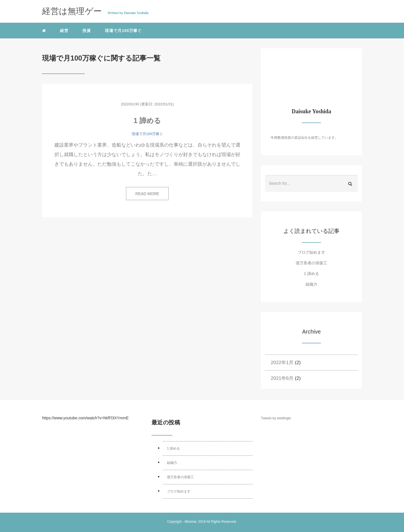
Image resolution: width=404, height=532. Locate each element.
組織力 (311, 284)
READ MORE (147, 194)
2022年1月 (282, 363)
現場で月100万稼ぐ (123, 31)
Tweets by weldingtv (276, 418)
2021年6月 (282, 378)
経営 (64, 31)
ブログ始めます (311, 252)
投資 (87, 31)
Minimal (190, 522)
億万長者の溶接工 (311, 263)
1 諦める (147, 121)
